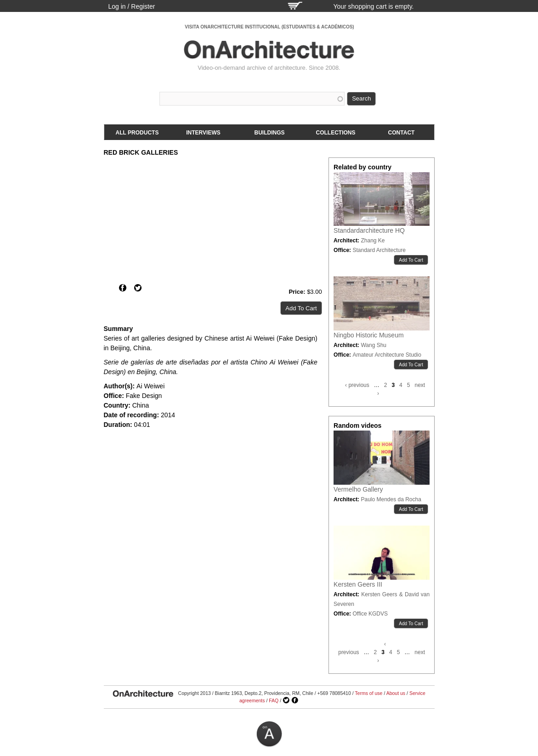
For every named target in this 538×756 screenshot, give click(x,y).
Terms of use (368, 693)
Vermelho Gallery (358, 489)
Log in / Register (132, 6)
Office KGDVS (370, 614)
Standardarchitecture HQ (369, 230)
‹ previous (357, 385)
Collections (336, 133)
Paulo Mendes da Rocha (391, 499)
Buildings (270, 133)
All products (137, 133)
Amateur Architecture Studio (387, 355)
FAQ (274, 700)
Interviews (203, 133)
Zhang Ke (373, 241)
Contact (402, 133)
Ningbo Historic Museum (369, 335)
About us (396, 693)
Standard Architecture (379, 250)
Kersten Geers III (358, 584)
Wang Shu (374, 345)
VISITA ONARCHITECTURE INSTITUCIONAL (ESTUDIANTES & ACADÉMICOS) (269, 27)
